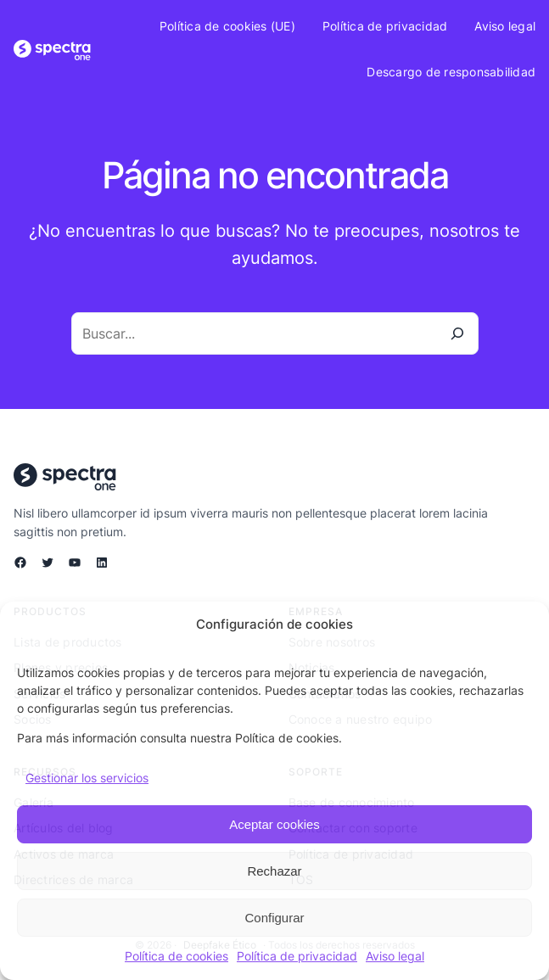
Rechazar (274, 871)
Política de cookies (176, 956)
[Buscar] (457, 333)
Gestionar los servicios (87, 778)
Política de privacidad (297, 956)
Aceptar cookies (274, 824)
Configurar (274, 918)
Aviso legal (395, 956)
